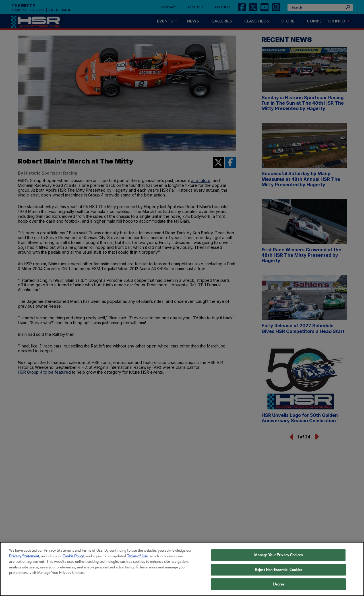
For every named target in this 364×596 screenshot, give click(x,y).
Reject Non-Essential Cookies (279, 570)
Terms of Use (137, 556)
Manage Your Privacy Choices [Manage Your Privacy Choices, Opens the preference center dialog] (278, 555)
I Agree (278, 584)
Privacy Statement (24, 556)
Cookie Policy (73, 556)
